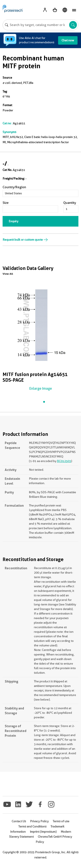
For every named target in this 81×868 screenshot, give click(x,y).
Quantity (70, 203)
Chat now (68, 40)
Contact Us (19, 821)
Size (6, 203)
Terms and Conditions (32, 826)
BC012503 (64, 461)
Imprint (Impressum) (43, 832)
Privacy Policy (39, 821)
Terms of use (61, 821)
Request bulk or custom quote (25, 240)
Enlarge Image (41, 389)
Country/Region (14, 187)
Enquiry (14, 221)
